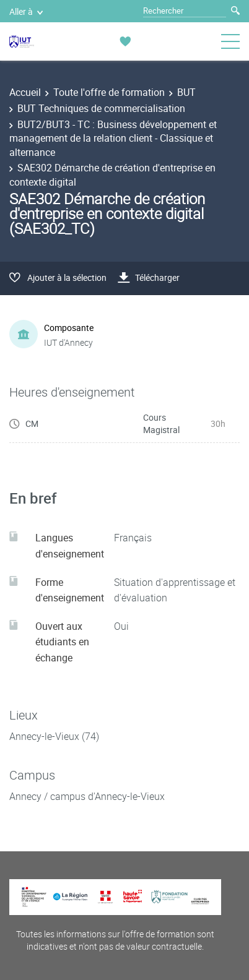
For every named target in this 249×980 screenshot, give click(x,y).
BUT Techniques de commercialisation (101, 108)
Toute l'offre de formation (109, 92)
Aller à (26, 11)
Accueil (25, 92)
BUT (186, 92)
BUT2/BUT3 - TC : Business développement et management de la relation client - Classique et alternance (113, 138)
